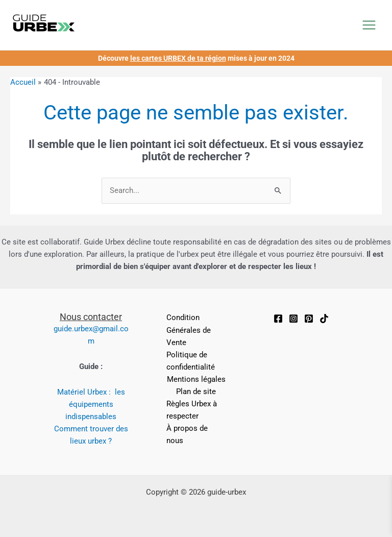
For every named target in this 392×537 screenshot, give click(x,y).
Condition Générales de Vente (189, 330)
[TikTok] (324, 319)
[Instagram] (293, 319)
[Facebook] (278, 319)
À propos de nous (187, 434)
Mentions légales (196, 379)
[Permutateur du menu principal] (369, 25)
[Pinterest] (309, 319)
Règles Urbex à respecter (192, 410)
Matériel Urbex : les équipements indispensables (91, 404)
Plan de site (196, 392)
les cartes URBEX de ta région (178, 58)
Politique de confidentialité (191, 361)
